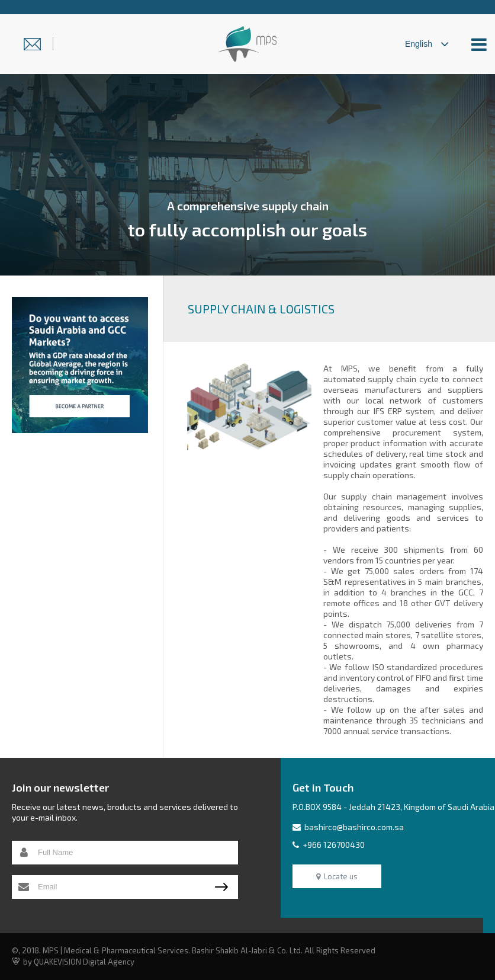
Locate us (337, 876)
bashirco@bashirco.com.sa (348, 827)
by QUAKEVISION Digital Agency (73, 962)
